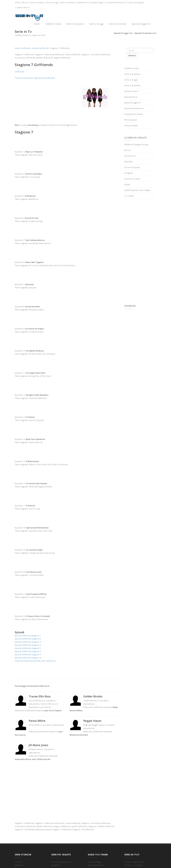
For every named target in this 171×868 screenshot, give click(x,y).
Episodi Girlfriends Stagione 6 (28, 652)
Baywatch (19, 865)
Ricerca (132, 56)
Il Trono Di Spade (132, 168)
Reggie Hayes (92, 721)
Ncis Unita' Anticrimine (61, 862)
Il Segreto (129, 173)
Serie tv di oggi (52, 2)
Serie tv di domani (68, 2)
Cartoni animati (131, 126)
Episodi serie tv (83, 2)
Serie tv (25, 2)
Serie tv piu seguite (136, 2)
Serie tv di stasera (37, 2)
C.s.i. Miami (129, 196)
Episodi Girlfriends (40, 48)
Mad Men (129, 162)
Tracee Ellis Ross (40, 697)
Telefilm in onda (53, 24)
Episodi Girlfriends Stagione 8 (28, 658)
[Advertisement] (40, 102)
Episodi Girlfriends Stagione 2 (28, 639)
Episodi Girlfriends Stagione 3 (28, 642)
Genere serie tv (23, 7)
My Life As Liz (130, 156)
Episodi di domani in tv (117, 2)
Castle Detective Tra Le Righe (137, 190)
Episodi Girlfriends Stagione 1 (28, 636)
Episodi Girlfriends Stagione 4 (28, 645)
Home (17, 2)
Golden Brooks (93, 697)
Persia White (37, 721)
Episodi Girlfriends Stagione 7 (28, 655)
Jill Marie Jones (38, 745)
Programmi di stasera (134, 114)
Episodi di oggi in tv (99, 2)
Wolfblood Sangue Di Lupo (136, 145)
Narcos (127, 150)
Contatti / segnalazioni (134, 862)
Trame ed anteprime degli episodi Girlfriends (35, 78)
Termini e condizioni (133, 865)
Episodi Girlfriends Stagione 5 (28, 648)
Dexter (127, 185)
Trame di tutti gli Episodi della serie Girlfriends (35, 661)
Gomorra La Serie (132, 179)
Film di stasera (131, 120)
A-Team (18, 862)
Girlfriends (26, 48)
